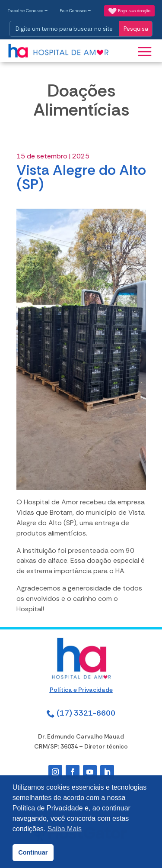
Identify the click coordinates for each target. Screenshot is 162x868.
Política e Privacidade (81, 690)
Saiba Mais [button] (65, 829)
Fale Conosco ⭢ (75, 11)
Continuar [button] (33, 852)
